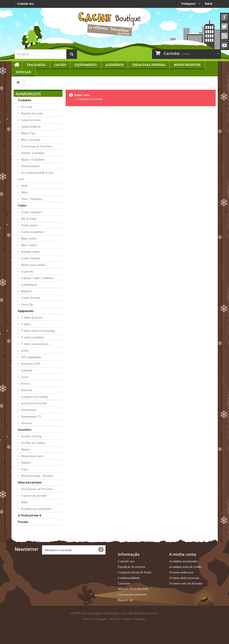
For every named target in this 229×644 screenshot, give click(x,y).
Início (15, 65)
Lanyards (26, 370)
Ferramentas (28, 410)
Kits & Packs (28, 219)
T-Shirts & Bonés (31, 318)
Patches (26, 463)
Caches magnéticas (33, 232)
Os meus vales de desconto (186, 583)
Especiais (23, 72)
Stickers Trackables (33, 160)
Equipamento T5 (31, 416)
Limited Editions (31, 127)
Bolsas (25, 383)
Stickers (25, 449)
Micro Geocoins (30, 140)
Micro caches (29, 245)
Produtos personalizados (36, 509)
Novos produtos (187, 65)
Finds (24, 186)
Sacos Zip (27, 304)
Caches (60, 65)
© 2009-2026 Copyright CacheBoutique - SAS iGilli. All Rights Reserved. (114, 613)
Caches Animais (30, 258)
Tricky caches (29, 225)
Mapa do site (126, 600)
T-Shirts (26, 324)
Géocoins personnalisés (132, 594)
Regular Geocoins (32, 113)
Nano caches (29, 238)
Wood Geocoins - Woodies (37, 476)
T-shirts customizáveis (35, 344)
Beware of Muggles (95, 619)
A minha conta (183, 554)
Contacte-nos (25, 4)
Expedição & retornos (132, 567)
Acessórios (114, 65)
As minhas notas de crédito (186, 567)
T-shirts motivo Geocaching (38, 331)
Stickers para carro (32, 456)
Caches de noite (30, 298)
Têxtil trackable (30, 166)
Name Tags (28, 133)
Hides (24, 192)
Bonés (25, 350)
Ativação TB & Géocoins (133, 589)
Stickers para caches (33, 265)
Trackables (36, 65)
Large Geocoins (31, 120)
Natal (24, 502)
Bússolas (26, 390)
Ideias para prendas (149, 65)
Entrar (209, 4)
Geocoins (26, 107)
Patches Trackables (33, 153)
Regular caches (30, 252)
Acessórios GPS (30, 364)
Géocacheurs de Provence (37, 489)
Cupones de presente (34, 496)
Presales (23, 522)
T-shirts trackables (32, 337)
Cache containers (31, 212)
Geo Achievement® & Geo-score (36, 176)
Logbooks (27, 271)
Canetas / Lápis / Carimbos (37, 278)
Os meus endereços (181, 572)
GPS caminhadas (31, 357)
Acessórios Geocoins (34, 403)
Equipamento (86, 65)
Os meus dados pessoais (184, 578)
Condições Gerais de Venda (135, 572)
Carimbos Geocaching (34, 397)
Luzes (24, 377)
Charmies (140, 619)
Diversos (26, 423)
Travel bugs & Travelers (36, 146)
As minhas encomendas (184, 561)
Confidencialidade (129, 578)
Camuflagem (29, 285)
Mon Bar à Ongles (121, 619)
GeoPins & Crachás (33, 443)
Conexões (124, 583)
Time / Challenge (31, 199)
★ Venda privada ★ (30, 515)
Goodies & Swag (31, 436)
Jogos (24, 469)
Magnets (26, 291)
